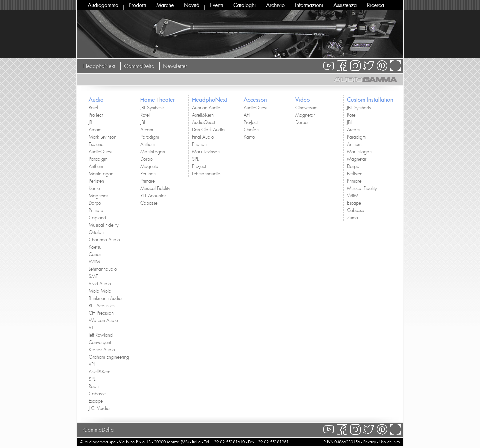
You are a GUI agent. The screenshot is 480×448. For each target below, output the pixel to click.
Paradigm (98, 159)
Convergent (100, 342)
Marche (165, 5)
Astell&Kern (99, 372)
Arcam (95, 130)
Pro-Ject (96, 115)
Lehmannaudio (103, 269)
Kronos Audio (102, 350)
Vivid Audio (100, 284)
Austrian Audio (206, 108)
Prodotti (137, 5)
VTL (92, 328)
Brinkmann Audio (105, 298)
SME (93, 276)
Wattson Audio (103, 320)
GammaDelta (139, 66)
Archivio (275, 5)
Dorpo (95, 203)
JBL (91, 122)
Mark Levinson (102, 137)
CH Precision (101, 313)
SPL (92, 379)
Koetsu (95, 247)
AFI (247, 115)
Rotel (93, 108)
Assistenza (345, 5)
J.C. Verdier (100, 408)
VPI (92, 364)
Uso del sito (390, 442)
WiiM (94, 262)
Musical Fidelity (103, 225)
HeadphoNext (99, 66)
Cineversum (306, 108)
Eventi (216, 5)
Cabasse (97, 394)
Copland (97, 218)
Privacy (370, 442)
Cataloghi (244, 5)
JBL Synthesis (152, 108)
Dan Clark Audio (208, 130)
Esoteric (96, 144)
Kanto (94, 188)
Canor (95, 254)
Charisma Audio (104, 240)
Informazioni (309, 5)
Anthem (96, 166)
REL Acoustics (101, 306)
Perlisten (96, 181)
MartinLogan (101, 174)
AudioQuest (100, 152)
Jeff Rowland (101, 335)
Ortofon (96, 232)
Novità (192, 5)
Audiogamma (103, 5)
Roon (94, 386)
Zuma (352, 218)
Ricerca (375, 5)
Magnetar (98, 196)
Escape (96, 401)
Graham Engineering (109, 357)
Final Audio (203, 137)
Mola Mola (100, 291)
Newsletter (175, 66)
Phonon (199, 144)
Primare (96, 210)
